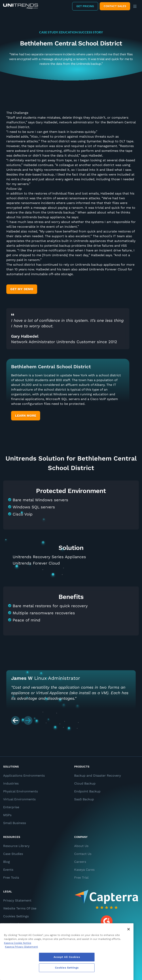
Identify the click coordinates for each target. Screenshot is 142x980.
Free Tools (11, 878)
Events (8, 870)
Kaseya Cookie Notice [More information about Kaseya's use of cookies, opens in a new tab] (18, 943)
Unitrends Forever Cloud (36, 563)
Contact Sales (115, 6)
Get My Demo (22, 289)
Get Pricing (85, 6)
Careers (80, 862)
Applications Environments (24, 776)
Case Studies (13, 854)
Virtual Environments (19, 799)
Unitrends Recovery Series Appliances (49, 557)
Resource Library (16, 846)
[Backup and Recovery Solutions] (21, 6)
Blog (7, 862)
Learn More (26, 416)
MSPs (7, 815)
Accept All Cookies (67, 957)
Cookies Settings (16, 916)
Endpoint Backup (87, 791)
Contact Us (83, 854)
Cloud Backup (85, 783)
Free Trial (81, 878)
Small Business (15, 823)
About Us (81, 846)
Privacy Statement (17, 900)
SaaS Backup (84, 799)
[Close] (129, 929)
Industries (11, 783)
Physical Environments (20, 791)
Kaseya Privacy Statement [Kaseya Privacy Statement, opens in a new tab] (21, 947)
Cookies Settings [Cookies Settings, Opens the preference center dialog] (67, 968)
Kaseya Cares (84, 870)
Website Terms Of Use (20, 908)
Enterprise (11, 807)
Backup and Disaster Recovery (98, 776)
